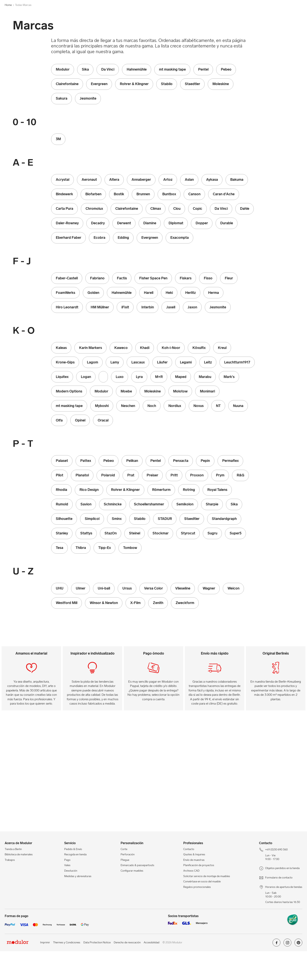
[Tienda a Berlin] (262, 14)
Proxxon (235, 24)
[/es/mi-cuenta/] (288, 14)
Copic (69, 24)
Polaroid (211, 24)
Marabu (159, 24)
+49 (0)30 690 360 (15, 3)
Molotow (173, 24)
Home (8, 34)
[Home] (21, 24)
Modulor (36, 24)
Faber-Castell (98, 24)
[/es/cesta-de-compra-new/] (298, 14)
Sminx (248, 24)
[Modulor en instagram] (287, 973)
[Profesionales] (237, 14)
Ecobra (81, 24)
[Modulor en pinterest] (298, 973)
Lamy (146, 24)
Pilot (199, 24)
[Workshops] (214, 14)
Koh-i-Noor (132, 24)
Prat (223, 24)
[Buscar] (124, 14)
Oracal (187, 24)
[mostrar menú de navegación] (7, 24)
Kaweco (116, 24)
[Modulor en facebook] (276, 973)
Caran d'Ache (53, 24)
